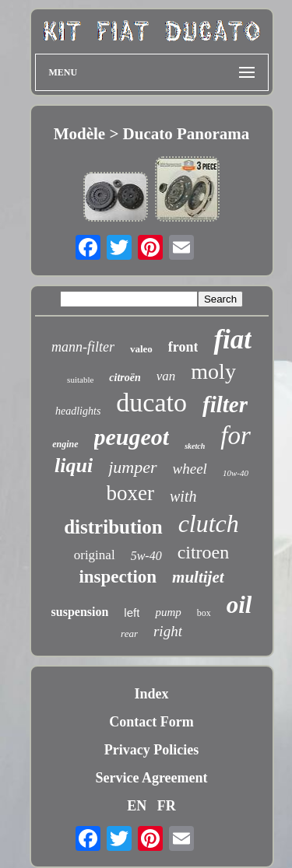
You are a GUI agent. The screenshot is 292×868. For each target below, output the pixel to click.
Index (151, 694)
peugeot (132, 437)
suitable (80, 380)
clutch (209, 523)
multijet (198, 577)
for (236, 436)
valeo (141, 349)
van (166, 376)
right (168, 631)
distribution (113, 527)
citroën (125, 378)
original (95, 555)
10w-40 (236, 473)
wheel (190, 469)
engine (65, 444)
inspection (118, 577)
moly (213, 371)
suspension (80, 612)
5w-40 (146, 556)
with (183, 496)
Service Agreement (151, 778)
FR (167, 806)
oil (239, 605)
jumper (132, 467)
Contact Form (151, 722)
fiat (232, 339)
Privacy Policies (151, 750)
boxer (130, 493)
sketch (195, 446)
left (132, 612)
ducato (151, 402)
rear (129, 633)
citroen (204, 552)
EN (137, 806)
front (183, 347)
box (204, 613)
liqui (74, 465)
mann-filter (83, 347)
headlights (78, 411)
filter (225, 404)
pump (168, 612)
